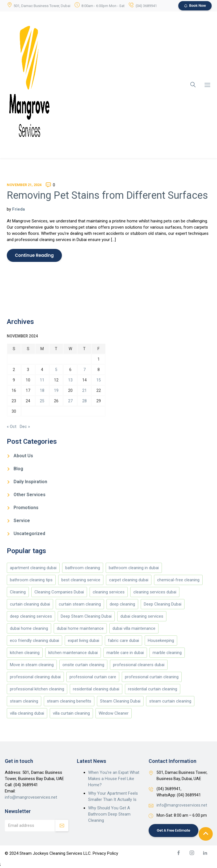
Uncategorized (29, 534)
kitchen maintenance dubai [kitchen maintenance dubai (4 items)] (73, 653)
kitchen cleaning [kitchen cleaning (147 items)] (25, 653)
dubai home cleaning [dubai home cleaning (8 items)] (29, 629)
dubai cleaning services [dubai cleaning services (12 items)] (142, 617)
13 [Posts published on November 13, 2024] (70, 380)
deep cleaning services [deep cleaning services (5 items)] (31, 617)
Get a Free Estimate (174, 831)
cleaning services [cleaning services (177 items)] (109, 593)
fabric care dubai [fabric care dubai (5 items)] (123, 641)
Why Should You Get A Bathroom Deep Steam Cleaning (109, 815)
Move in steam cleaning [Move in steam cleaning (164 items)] (32, 665)
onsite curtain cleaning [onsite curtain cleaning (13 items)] (83, 665)
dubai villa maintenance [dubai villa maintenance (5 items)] (134, 629)
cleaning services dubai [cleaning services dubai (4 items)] (155, 593)
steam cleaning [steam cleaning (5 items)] (24, 702)
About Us (23, 456)
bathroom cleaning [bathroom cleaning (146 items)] (83, 568)
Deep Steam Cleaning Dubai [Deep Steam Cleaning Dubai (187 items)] (86, 617)
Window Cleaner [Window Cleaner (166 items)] (114, 714)
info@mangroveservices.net (31, 798)
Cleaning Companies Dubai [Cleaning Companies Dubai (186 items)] (59, 593)
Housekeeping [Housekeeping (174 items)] (161, 641)
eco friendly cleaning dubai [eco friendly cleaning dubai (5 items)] (34, 641)
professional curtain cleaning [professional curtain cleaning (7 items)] (152, 677)
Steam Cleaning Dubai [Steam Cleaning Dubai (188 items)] (120, 702)
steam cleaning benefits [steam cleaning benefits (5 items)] (69, 702)
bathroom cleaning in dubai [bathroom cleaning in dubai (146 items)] (134, 568)
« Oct (12, 427)
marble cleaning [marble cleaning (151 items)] (167, 653)
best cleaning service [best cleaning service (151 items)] (81, 580)
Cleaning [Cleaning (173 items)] (18, 593)
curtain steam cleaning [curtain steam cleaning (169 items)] (80, 605)
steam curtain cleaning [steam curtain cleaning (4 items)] (170, 702)
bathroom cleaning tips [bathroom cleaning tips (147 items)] (31, 580)
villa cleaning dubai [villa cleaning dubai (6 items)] (27, 714)
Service (22, 521)
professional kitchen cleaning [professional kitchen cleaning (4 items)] (37, 690)
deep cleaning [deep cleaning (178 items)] (122, 605)
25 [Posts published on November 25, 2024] (42, 401)
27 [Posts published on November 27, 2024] (70, 401)
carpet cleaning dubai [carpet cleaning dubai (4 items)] (129, 580)
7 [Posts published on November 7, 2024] (84, 370)
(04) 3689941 (146, 6)
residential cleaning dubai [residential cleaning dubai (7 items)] (96, 690)
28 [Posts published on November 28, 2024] (84, 401)
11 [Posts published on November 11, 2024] (42, 380)
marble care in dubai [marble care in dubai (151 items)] (125, 653)
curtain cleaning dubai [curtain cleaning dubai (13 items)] (30, 605)
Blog (18, 469)
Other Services (30, 495)
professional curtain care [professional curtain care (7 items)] (93, 677)
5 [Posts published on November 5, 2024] (56, 370)
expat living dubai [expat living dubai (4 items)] (83, 641)
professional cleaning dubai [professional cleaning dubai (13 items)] (35, 677)
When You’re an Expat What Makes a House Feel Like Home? (114, 779)
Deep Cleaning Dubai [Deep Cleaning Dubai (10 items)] (163, 605)
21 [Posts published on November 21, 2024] (84, 391)
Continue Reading (35, 256)
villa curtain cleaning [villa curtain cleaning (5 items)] (71, 714)
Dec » (25, 427)
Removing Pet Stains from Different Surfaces (107, 195)
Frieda (19, 209)
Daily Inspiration (30, 482)
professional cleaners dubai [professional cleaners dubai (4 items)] (139, 665)
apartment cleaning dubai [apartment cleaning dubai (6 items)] (33, 568)
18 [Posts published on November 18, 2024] (42, 391)
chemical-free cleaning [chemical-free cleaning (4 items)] (178, 580)
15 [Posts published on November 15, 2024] (99, 380)
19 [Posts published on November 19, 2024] (56, 391)
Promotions (26, 508)
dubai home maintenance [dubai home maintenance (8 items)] (80, 629)
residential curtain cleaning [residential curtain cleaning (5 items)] (153, 690)
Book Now (195, 6)
